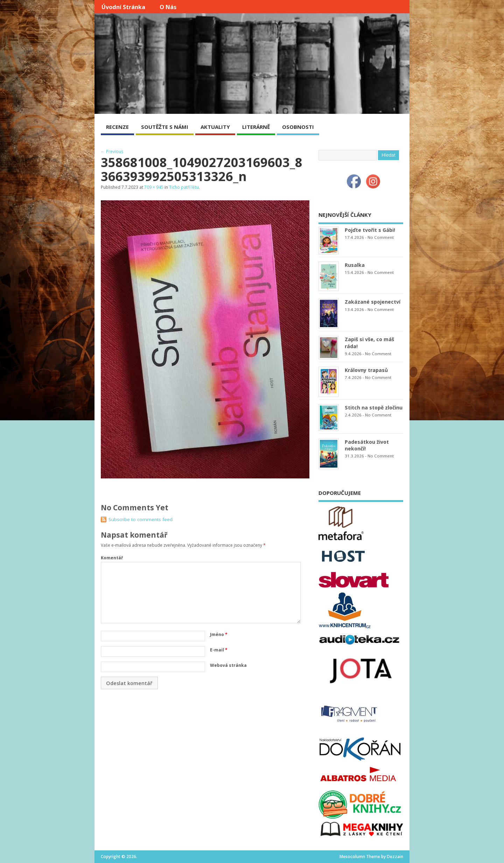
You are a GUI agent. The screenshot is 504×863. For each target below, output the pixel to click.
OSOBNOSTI (298, 127)
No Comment (381, 237)
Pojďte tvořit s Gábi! (370, 230)
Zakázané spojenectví (373, 302)
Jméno (219, 634)
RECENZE (117, 127)
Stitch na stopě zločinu (374, 408)
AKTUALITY (215, 127)
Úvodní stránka (123, 7)
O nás (168, 7)
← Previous (112, 151)
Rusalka (355, 265)
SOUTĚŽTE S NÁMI (165, 127)
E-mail (219, 650)
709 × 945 (154, 187)
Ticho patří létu (184, 187)
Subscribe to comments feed (141, 519)
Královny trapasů (366, 370)
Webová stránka (228, 665)
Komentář (112, 558)
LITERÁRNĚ (256, 127)
